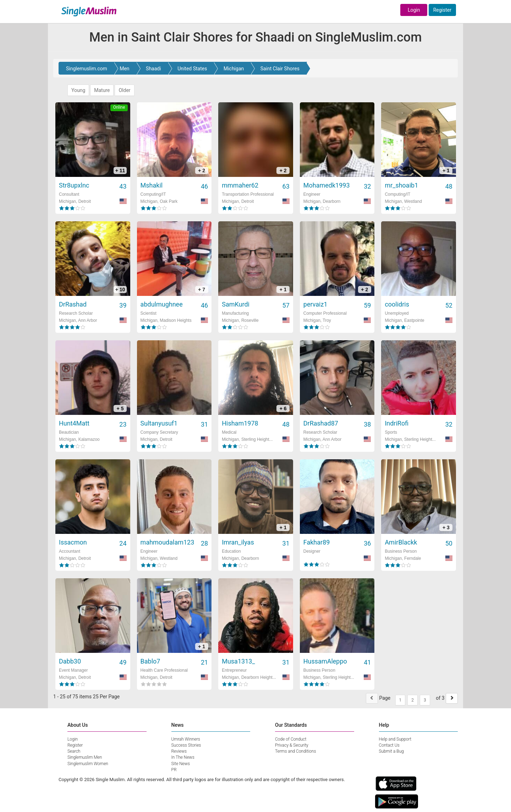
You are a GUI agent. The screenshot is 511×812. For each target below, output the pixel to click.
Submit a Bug (391, 751)
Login (414, 10)
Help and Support (395, 739)
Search (74, 751)
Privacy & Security (292, 745)
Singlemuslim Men (85, 757)
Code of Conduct (291, 739)
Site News (181, 764)
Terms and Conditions (296, 751)
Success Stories (186, 745)
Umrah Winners (186, 739)
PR (174, 770)
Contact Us (389, 745)
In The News (183, 757)
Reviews (179, 751)
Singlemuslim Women (88, 764)
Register (442, 10)
